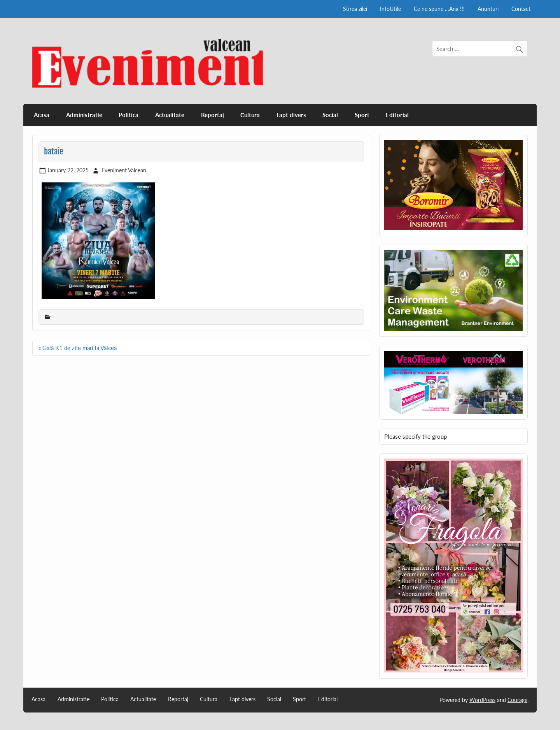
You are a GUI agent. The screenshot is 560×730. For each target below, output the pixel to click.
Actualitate (170, 115)
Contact (521, 9)
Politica (129, 115)
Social (330, 115)
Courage (517, 700)
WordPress (482, 700)
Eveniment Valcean (124, 170)
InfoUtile (390, 9)
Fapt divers (291, 115)
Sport (362, 115)
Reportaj (213, 115)
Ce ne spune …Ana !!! (439, 9)
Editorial (397, 115)
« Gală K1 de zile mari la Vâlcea (78, 348)
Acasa (42, 115)
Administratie (84, 115)
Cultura (250, 115)
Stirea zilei (355, 9)
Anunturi (488, 9)
